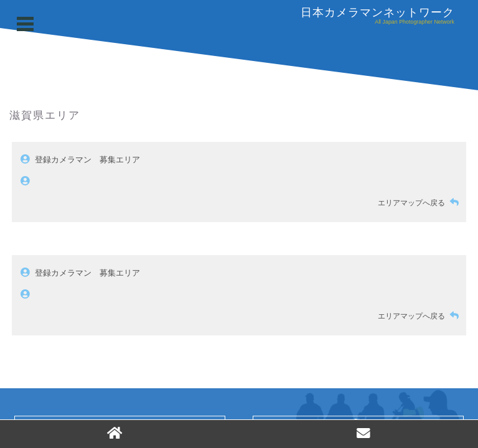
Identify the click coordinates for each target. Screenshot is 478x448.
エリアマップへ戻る (421, 203)
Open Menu (27, 24)
